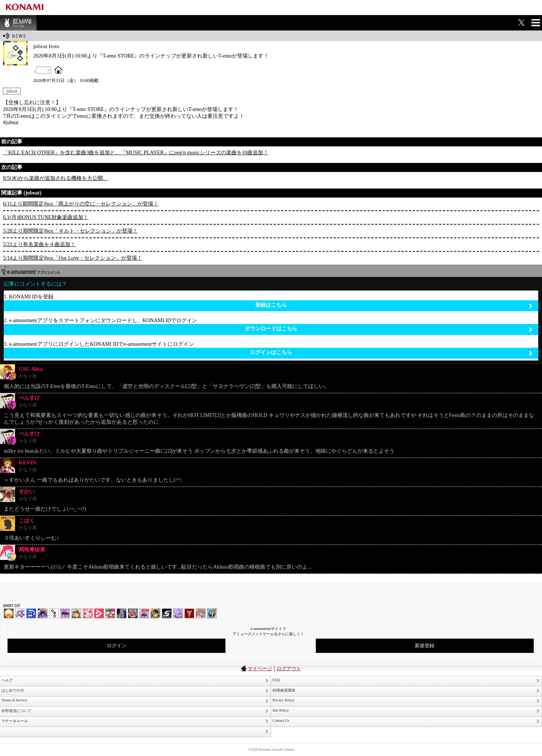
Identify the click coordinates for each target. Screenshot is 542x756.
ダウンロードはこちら (389, 329)
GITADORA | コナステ (133, 613)
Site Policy (281, 710)
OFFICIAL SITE (58, 70)
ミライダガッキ (212, 613)
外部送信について (17, 711)
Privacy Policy (284, 700)
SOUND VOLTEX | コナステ (167, 613)
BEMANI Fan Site (18, 23)
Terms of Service (14, 700)
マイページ (260, 669)
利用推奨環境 (284, 690)
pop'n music (76, 613)
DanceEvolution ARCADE (201, 613)
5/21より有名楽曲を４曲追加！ (39, 244)
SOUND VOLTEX (88, 613)
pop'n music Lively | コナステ (155, 613)
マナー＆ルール (15, 721)
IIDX (9, 613)
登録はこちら (394, 305)
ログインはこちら (391, 353)
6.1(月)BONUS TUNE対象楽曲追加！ (46, 217)
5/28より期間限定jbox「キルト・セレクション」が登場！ (70, 231)
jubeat (12, 91)
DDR (20, 613)
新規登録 (425, 646)
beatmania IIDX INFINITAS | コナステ (110, 613)
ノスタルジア (65, 613)
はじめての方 (13, 690)
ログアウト (289, 669)
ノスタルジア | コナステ (144, 613)
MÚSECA (189, 613)
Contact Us (281, 720)
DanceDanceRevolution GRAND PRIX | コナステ (122, 613)
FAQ (276, 680)
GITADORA (43, 613)
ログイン (117, 646)
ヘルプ (7, 680)
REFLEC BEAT (178, 613)
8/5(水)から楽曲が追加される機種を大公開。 (56, 178)
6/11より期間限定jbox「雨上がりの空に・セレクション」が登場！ (81, 204)
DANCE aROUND (99, 613)
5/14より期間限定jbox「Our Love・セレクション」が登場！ (73, 258)
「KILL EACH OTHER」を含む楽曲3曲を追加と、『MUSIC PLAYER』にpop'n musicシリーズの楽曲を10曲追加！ (136, 153)
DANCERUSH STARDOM (31, 613)
